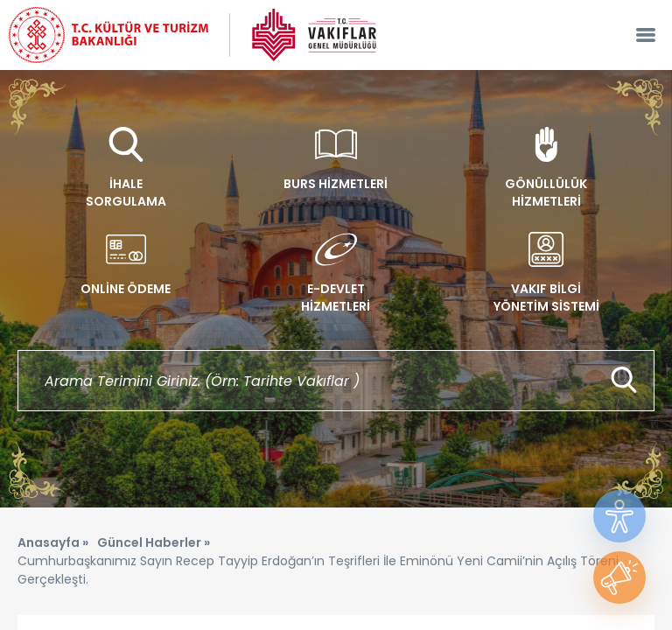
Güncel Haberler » (154, 542)
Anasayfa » (53, 542)
